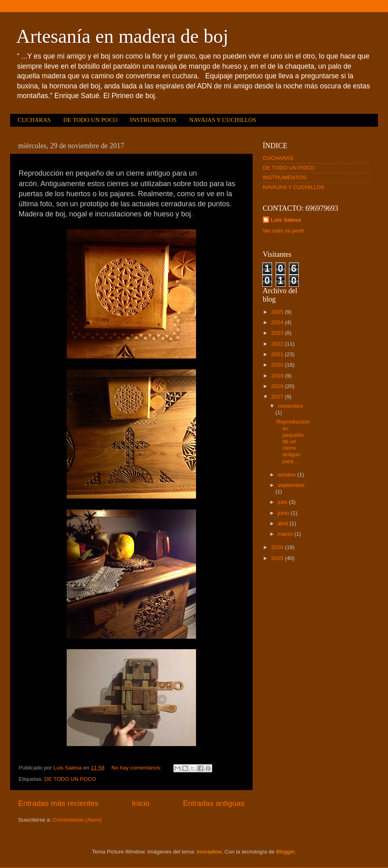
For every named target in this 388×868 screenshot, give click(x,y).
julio (283, 502)
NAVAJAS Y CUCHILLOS (223, 120)
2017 (278, 397)
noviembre (290, 406)
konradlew (209, 852)
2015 (278, 558)
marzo (286, 534)
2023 (278, 333)
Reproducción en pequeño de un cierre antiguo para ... (293, 441)
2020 (278, 365)
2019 (278, 376)
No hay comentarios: (137, 768)
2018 (278, 386)
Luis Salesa (286, 220)
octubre (288, 475)
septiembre (291, 485)
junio (284, 513)
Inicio (141, 803)
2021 (278, 354)
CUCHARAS (34, 120)
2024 (278, 322)
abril (284, 523)
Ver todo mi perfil (283, 231)
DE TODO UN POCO (90, 120)
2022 (278, 344)
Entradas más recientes (58, 803)
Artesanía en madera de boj (122, 36)
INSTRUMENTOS (153, 120)
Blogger (285, 852)
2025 (278, 312)
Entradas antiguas (214, 803)
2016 (278, 547)
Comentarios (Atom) (77, 820)
